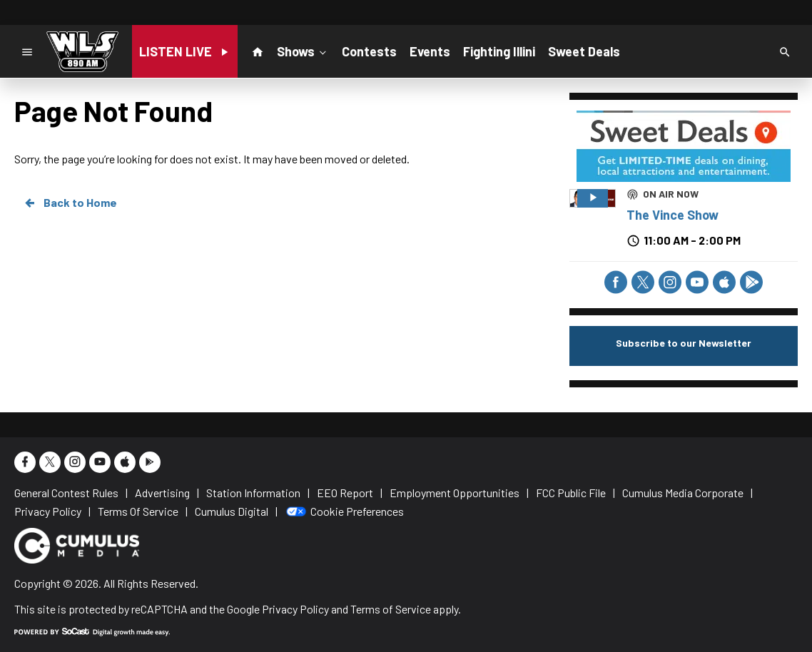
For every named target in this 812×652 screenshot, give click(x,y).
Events (430, 51)
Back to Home (70, 203)
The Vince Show (673, 215)
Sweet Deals (584, 51)
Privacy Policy (295, 609)
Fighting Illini (499, 51)
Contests (369, 51)
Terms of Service (391, 609)
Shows (303, 51)
